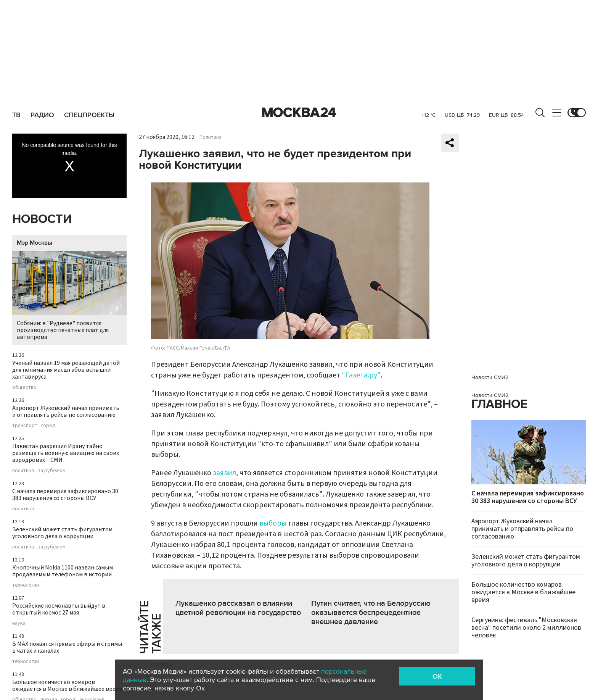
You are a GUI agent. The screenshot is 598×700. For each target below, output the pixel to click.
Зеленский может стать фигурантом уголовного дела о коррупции (62, 533)
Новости (42, 219)
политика (23, 471)
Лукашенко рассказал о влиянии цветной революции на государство (238, 608)
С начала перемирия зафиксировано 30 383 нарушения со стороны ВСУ (65, 495)
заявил (224, 473)
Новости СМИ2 (490, 377)
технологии (26, 585)
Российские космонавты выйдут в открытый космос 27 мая (59, 609)
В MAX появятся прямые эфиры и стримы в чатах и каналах (67, 647)
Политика (211, 137)
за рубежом (52, 471)
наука (19, 623)
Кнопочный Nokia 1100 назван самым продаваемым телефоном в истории (63, 571)
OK (437, 676)
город (48, 426)
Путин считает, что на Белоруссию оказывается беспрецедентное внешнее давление (371, 613)
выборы (273, 523)
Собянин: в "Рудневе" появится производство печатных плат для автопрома (69, 296)
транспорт (25, 426)
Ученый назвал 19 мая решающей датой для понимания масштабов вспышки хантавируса (66, 370)
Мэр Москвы (35, 243)
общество (24, 387)
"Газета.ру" (361, 375)
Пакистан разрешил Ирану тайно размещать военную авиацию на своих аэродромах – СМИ (66, 453)
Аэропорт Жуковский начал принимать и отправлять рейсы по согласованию (66, 411)
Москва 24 (299, 113)
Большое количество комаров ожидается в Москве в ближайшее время (67, 685)
